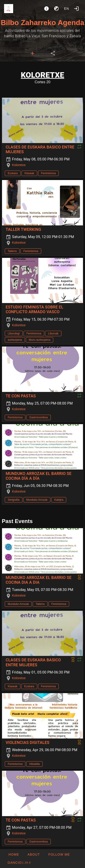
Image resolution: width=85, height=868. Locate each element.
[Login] (76, 9)
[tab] (32, 53)
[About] (46, 9)
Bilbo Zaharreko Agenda (42, 23)
